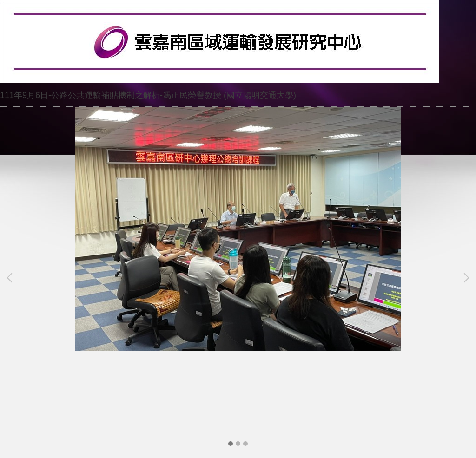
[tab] (231, 444)
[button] (12, 278)
